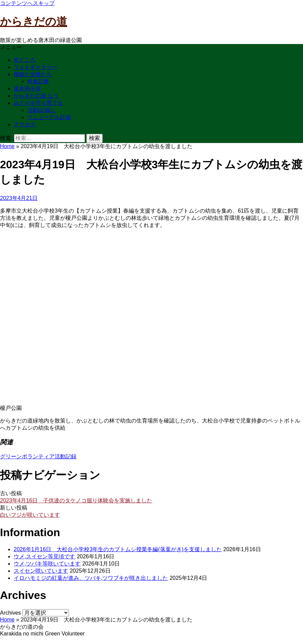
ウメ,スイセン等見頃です (44, 556)
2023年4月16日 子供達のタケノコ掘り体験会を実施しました (76, 500)
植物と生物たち (33, 74)
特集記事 (38, 81)
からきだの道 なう (36, 96)
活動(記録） (42, 110)
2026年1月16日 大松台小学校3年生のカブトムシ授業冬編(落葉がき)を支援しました (118, 549)
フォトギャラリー (35, 67)
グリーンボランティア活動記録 (38, 456)
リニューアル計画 (49, 117)
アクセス (25, 124)
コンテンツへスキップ (27, 3)
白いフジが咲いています (30, 515)
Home (7, 146)
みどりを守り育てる (38, 103)
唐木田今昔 (27, 89)
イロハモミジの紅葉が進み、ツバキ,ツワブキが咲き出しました (91, 578)
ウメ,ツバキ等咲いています (47, 564)
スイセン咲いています (41, 571)
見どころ (25, 60)
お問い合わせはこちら (27, 640)
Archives (10, 613)
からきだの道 (34, 22)
